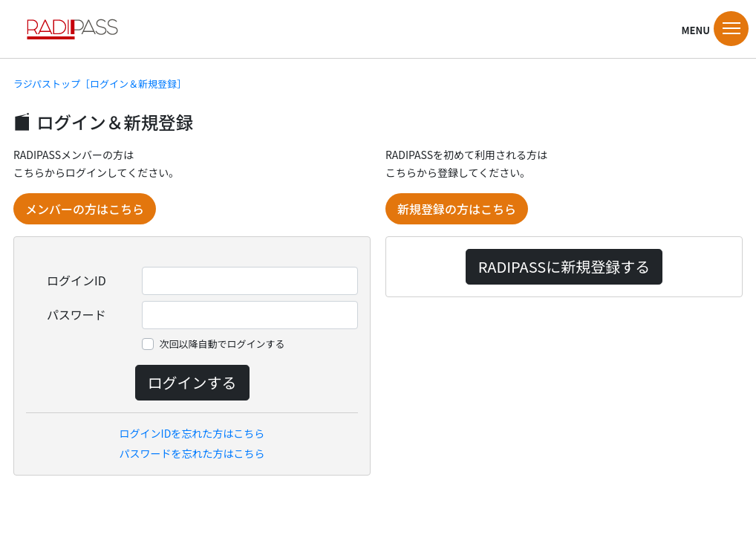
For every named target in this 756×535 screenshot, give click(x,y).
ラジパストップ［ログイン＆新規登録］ (100, 84)
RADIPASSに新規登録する (564, 266)
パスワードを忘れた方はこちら (192, 453)
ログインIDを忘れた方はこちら (192, 433)
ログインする (192, 382)
